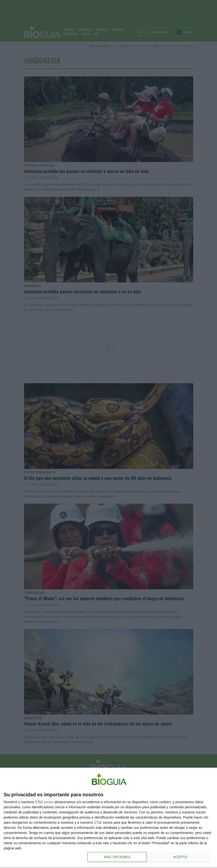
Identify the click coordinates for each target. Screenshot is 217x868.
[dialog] (108, 818)
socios (49, 802)
